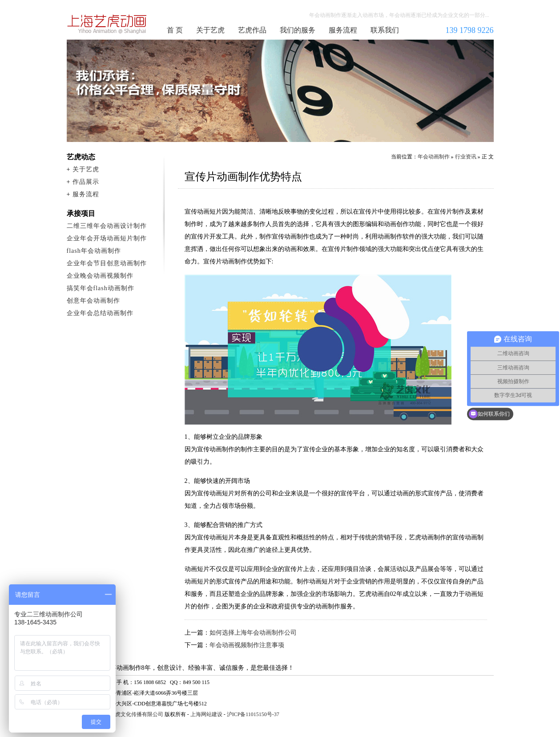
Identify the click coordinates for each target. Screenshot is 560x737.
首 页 (175, 30)
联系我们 (385, 30)
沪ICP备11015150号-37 (253, 714)
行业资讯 (466, 157)
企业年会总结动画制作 (100, 313)
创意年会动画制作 (93, 301)
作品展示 (86, 182)
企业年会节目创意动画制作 (107, 263)
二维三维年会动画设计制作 (107, 226)
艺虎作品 (252, 30)
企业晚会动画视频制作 (100, 276)
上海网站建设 (206, 714)
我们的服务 (298, 30)
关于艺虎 (210, 30)
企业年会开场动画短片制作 (107, 238)
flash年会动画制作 (94, 251)
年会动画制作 (107, 24)
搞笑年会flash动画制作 (101, 288)
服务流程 (343, 30)
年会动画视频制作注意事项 (247, 645)
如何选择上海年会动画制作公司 (253, 633)
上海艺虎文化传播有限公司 (131, 714)
